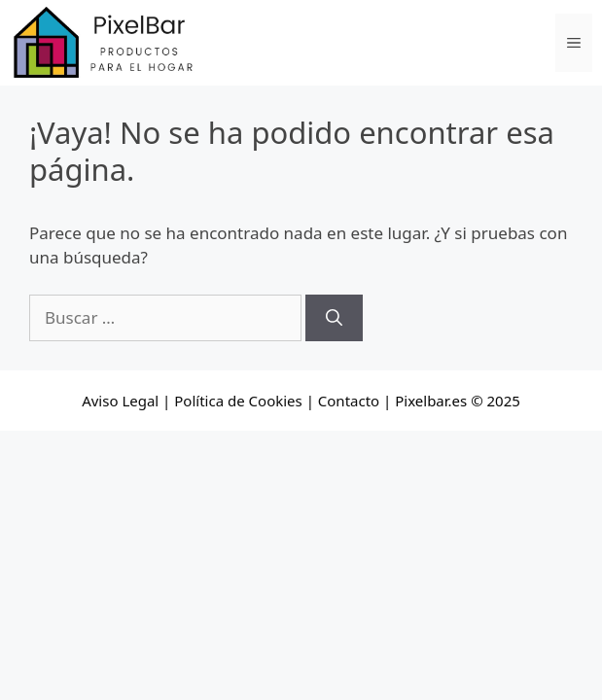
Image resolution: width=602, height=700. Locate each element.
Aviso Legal (120, 401)
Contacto (349, 401)
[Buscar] (334, 318)
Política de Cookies (238, 401)
